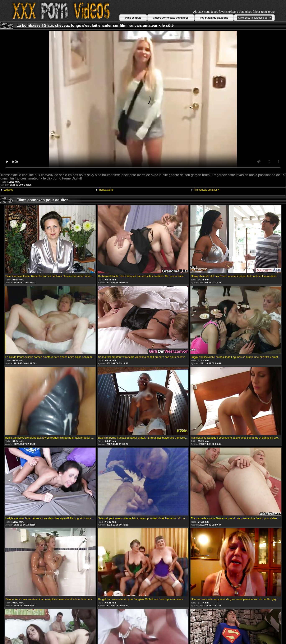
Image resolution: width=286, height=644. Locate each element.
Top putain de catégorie (214, 18)
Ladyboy (8, 190)
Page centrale (133, 18)
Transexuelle (106, 190)
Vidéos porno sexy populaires (171, 18)
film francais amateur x (206, 190)
